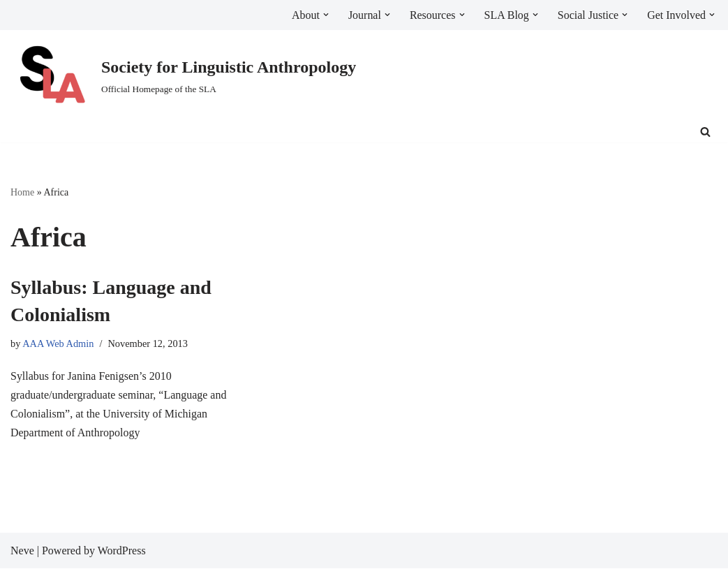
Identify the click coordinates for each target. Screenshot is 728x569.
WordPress (122, 551)
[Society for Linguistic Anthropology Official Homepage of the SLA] (183, 76)
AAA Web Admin (58, 344)
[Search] (705, 132)
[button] (325, 15)
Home (22, 192)
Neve (22, 551)
